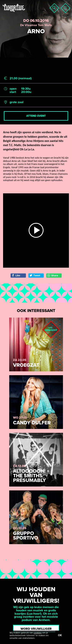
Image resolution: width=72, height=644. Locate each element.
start (13, 92)
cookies (38, 633)
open (13, 89)
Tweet (35, 275)
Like (16, 275)
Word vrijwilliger (36, 629)
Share (53, 275)
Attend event (36, 116)
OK (60, 635)
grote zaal (17, 102)
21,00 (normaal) (21, 78)
